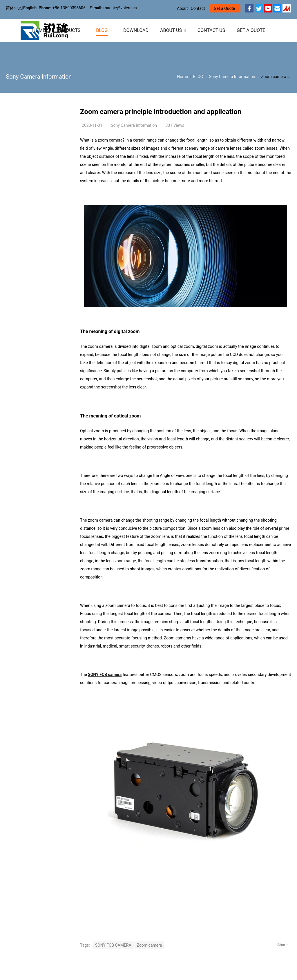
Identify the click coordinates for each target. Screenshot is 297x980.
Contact (198, 8)
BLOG (198, 77)
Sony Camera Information (39, 77)
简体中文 (14, 8)
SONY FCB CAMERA (113, 945)
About (182, 8)
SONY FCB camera (105, 675)
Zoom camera (150, 945)
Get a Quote (224, 8)
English (30, 8)
